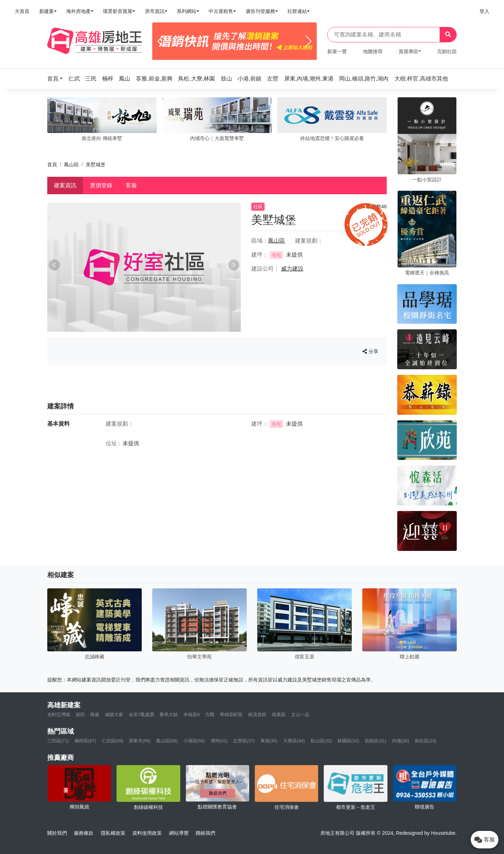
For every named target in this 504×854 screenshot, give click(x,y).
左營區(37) (244, 741)
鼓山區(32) (321, 741)
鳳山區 (71, 164)
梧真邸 (279, 715)
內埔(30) (401, 741)
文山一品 (300, 715)
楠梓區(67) (85, 741)
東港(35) (269, 741)
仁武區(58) (113, 741)
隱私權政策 (113, 833)
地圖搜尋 (373, 51)
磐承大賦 (169, 715)
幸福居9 (191, 715)
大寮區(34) (294, 741)
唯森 (95, 715)
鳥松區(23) (426, 741)
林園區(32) (348, 741)
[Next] (309, 41)
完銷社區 (447, 51)
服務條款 (84, 833)
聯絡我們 (205, 833)
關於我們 (57, 833)
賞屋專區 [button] (408, 51)
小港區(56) (194, 741)
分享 (370, 351)
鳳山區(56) (167, 741)
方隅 (210, 715)
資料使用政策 (147, 833)
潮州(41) (219, 741)
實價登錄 (101, 185)
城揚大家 (114, 715)
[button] (57, 79)
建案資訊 (65, 185)
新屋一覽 (337, 51)
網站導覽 (179, 833)
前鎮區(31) (376, 741)
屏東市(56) (140, 741)
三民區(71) (58, 741)
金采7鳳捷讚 (141, 715)
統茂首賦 (257, 715)
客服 (131, 185)
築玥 (80, 715)
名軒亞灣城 (59, 715)
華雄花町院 (231, 715)
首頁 (52, 164)
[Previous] (160, 41)
